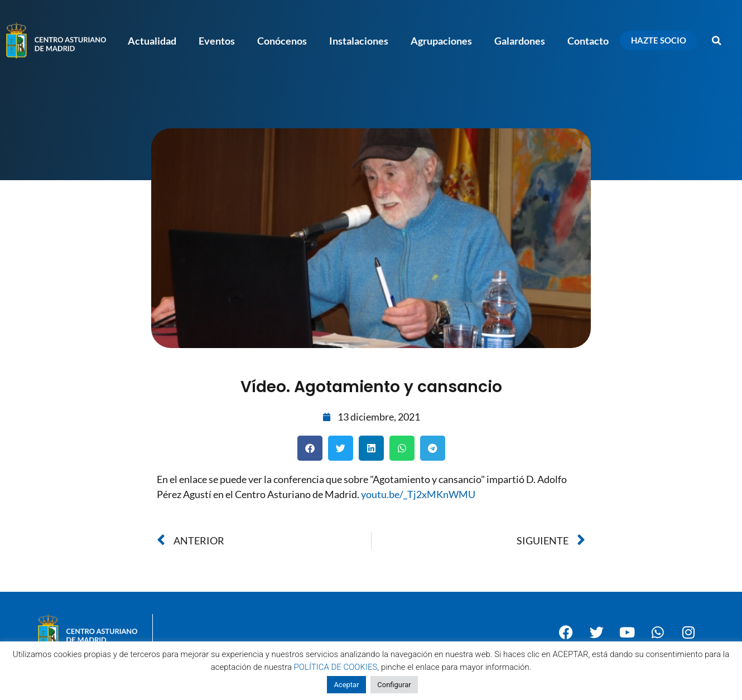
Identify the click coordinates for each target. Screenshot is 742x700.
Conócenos (282, 41)
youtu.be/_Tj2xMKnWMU (418, 494)
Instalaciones (359, 41)
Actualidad (152, 41)
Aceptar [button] (346, 685)
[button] (717, 41)
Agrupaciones (441, 41)
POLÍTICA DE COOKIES (336, 667)
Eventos (217, 41)
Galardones (520, 41)
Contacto (588, 41)
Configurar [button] (394, 685)
